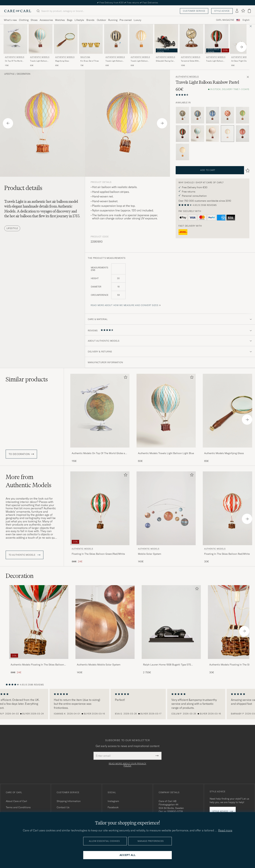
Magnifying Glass (62, 61)
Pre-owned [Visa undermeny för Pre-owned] (126, 20)
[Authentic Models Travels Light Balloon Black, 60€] (116, 46)
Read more (225, 830)
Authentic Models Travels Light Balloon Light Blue (166, 453)
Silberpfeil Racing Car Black (165, 61)
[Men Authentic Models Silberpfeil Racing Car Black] (166, 39)
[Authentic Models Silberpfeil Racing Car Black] (166, 46)
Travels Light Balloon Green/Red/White (215, 61)
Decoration (24, 74)
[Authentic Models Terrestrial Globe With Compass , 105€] (191, 46)
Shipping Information (69, 801)
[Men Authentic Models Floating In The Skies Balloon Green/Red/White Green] (100, 508)
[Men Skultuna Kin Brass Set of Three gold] (91, 39)
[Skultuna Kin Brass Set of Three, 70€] (91, 46)
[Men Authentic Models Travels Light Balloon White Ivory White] (141, 39)
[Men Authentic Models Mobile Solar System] (166, 508)
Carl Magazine (225, 20)
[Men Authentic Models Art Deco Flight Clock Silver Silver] (242, 39)
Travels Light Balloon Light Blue (39, 61)
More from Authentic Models (29, 481)
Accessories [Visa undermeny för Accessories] (46, 20)
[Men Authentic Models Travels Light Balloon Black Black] (116, 39)
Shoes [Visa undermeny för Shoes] (34, 20)
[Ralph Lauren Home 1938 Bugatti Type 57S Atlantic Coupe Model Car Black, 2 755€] (171, 630)
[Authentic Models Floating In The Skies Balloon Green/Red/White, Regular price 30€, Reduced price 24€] (100, 517)
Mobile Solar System (150, 554)
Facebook (113, 807)
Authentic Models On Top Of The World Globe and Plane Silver (100, 453)
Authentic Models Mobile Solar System (99, 665)
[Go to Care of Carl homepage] (18, 11)
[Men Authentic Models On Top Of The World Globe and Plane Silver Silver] (15, 39)
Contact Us (63, 807)
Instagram (113, 801)
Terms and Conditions (18, 807)
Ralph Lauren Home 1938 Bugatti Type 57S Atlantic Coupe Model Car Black (167, 665)
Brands (90, 20)
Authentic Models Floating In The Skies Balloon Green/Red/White (37, 665)
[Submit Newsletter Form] (157, 756)
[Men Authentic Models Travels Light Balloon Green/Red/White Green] (217, 39)
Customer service (194, 11)
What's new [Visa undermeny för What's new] (10, 20)
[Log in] (237, 11)
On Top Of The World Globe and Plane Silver (14, 61)
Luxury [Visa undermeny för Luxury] (137, 20)
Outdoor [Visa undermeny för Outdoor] (101, 20)
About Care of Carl (16, 801)
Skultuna (85, 57)
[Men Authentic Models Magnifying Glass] (66, 39)
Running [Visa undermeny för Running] (113, 20)
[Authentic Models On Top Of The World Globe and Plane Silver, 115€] (15, 46)
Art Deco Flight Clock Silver (240, 61)
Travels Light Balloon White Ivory (139, 61)
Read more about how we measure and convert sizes (125, 305)
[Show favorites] (243, 11)
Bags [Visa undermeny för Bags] (70, 20)
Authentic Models (15, 57)
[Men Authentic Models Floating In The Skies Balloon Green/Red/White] (39, 622)
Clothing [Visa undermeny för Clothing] (24, 20)
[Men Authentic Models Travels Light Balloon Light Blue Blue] (41, 39)
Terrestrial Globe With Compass (190, 61)
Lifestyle (9, 74)
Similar (27, 379)
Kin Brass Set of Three (90, 61)
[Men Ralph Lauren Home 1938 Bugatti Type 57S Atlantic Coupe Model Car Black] (171, 622)
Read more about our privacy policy (127, 765)
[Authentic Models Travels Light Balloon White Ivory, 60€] (141, 46)
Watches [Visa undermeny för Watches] (60, 20)
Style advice (222, 11)
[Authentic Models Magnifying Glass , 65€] (66, 46)
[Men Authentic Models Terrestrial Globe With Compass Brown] (191, 39)
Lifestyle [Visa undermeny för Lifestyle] (79, 20)
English (246, 20)
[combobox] (246, 20)
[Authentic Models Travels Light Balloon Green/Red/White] (217, 46)
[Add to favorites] (125, 378)
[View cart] (249, 11)
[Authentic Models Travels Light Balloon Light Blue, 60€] (41, 46)
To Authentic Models (25, 555)
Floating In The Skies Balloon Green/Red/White (98, 554)
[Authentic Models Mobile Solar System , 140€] (166, 517)
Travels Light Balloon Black (114, 61)
